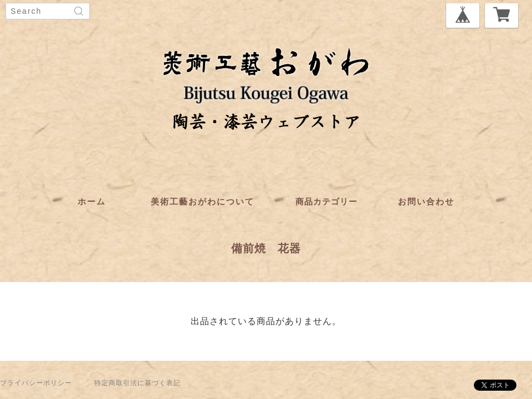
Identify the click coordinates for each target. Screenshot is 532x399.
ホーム (92, 201)
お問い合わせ (426, 201)
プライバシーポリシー (36, 383)
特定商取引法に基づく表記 (137, 383)
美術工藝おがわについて (203, 201)
